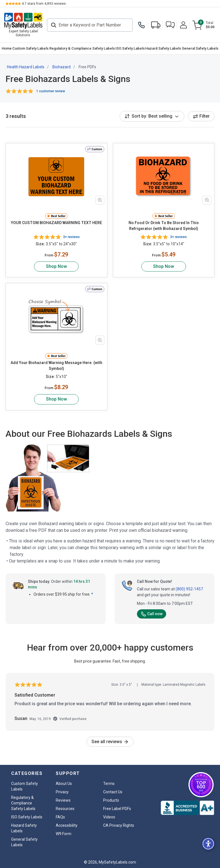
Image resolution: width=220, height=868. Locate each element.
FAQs (60, 817)
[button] (170, 25)
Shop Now (56, 266)
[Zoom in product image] (100, 200)
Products (111, 800)
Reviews (63, 800)
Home (7, 48)
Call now (152, 614)
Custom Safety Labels (30, 48)
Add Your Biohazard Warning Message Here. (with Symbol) (56, 366)
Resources (65, 809)
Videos (109, 817)
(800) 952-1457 (189, 589)
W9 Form (64, 834)
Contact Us (113, 792)
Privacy (62, 792)
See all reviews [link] (110, 742)
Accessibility (67, 825)
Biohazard (61, 67)
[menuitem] (7, 49)
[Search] (90, 25)
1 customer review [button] (51, 91)
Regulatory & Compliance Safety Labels (82, 48)
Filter (201, 116)
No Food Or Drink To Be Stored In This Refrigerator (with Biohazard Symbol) (164, 226)
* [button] (92, 594)
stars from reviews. (44, 4)
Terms (109, 784)
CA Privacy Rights (119, 825)
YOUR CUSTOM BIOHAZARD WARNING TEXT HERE (56, 223)
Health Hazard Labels (26, 67)
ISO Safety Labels (130, 48)
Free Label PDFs (117, 809)
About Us (64, 784)
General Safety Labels (200, 48)
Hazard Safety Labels (163, 48)
